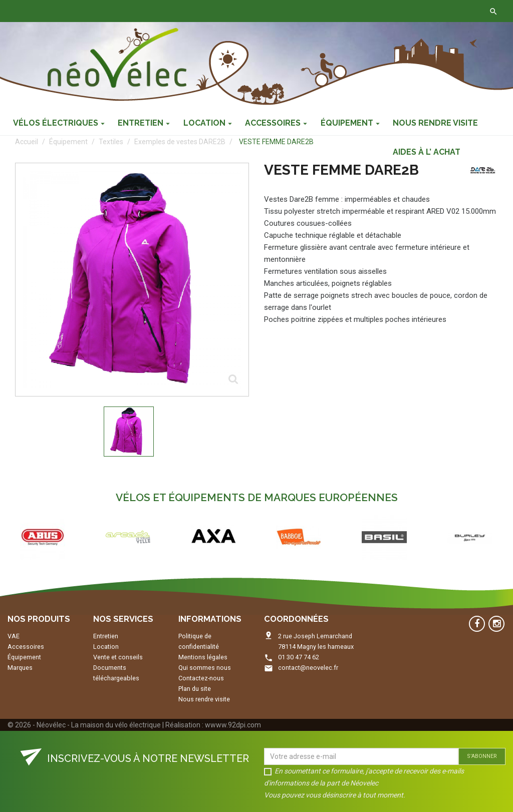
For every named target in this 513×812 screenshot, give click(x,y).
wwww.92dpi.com (233, 725)
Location (106, 647)
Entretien (106, 636)
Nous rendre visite (204, 699)
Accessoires (26, 647)
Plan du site (195, 689)
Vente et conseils (118, 657)
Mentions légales (203, 657)
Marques (20, 668)
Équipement (24, 657)
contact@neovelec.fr (308, 668)
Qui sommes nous (205, 668)
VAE (14, 636)
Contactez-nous (157, 11)
